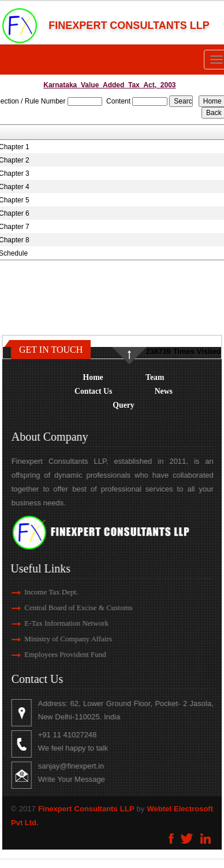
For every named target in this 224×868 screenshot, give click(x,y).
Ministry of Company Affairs (58, 639)
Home (93, 377)
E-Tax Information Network (57, 623)
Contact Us (93, 391)
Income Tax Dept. (41, 592)
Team (155, 377)
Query (123, 405)
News (164, 391)
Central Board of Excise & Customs (68, 607)
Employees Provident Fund (55, 654)
